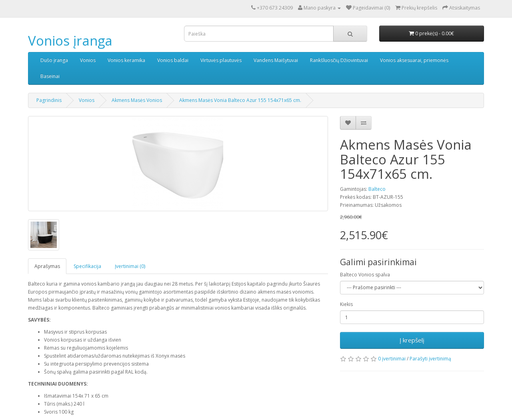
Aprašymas (47, 266)
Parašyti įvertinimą (430, 359)
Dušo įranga (54, 60)
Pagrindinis (49, 100)
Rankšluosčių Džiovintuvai (339, 60)
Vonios (88, 60)
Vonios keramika (126, 60)
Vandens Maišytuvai (276, 60)
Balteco (377, 189)
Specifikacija (87, 266)
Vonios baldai (173, 60)
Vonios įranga (70, 41)
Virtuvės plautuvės (221, 60)
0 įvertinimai (392, 359)
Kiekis (346, 304)
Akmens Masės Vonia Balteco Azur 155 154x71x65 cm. (240, 100)
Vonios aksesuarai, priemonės (414, 60)
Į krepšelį (412, 340)
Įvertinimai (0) (130, 266)
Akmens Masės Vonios (137, 100)
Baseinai (50, 76)
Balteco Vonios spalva (365, 275)
